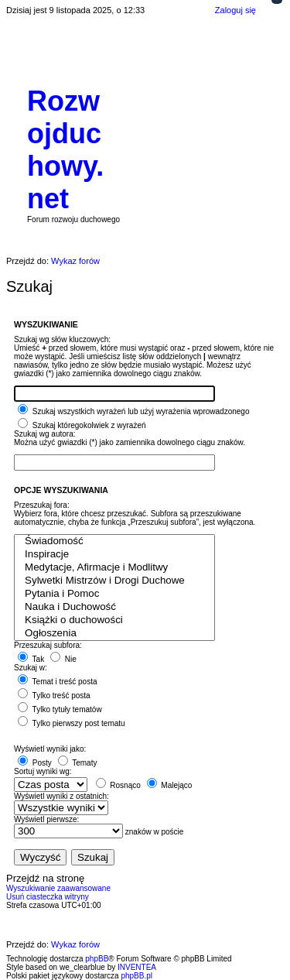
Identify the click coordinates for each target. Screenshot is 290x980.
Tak (31, 659)
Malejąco (170, 785)
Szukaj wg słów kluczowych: (62, 339)
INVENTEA (137, 967)
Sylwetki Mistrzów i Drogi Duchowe (114, 581)
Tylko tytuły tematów (60, 709)
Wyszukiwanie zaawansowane (58, 888)
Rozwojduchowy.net (65, 150)
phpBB (97, 959)
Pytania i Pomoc (114, 594)
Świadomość (114, 541)
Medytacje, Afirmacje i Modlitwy (114, 568)
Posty (35, 763)
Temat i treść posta (58, 682)
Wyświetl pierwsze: (46, 819)
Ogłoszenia (114, 634)
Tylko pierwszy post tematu (72, 723)
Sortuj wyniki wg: (43, 771)
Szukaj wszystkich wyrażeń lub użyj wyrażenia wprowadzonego (133, 411)
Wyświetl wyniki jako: (50, 749)
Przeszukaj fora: (42, 505)
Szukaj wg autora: (45, 434)
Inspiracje (114, 555)
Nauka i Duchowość (114, 607)
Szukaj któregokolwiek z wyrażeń (82, 425)
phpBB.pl (136, 976)
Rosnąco (118, 785)
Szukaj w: (31, 668)
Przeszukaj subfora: (48, 645)
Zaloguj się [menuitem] (235, 10)
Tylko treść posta (54, 696)
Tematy (78, 763)
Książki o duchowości (114, 620)
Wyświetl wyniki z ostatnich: (61, 796)
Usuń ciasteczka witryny (48, 897)
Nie (63, 659)
